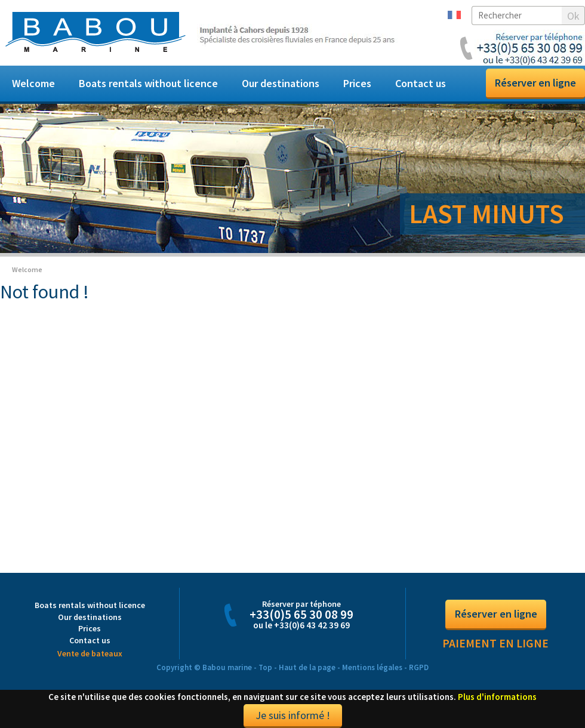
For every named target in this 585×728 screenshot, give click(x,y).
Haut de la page (307, 667)
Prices (357, 83)
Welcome (33, 83)
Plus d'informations (497, 697)
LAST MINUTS (487, 214)
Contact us (421, 83)
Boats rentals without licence (148, 83)
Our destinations (281, 83)
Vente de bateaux (90, 653)
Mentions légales (372, 667)
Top (265, 667)
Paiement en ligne (495, 643)
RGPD (419, 667)
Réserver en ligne (535, 83)
